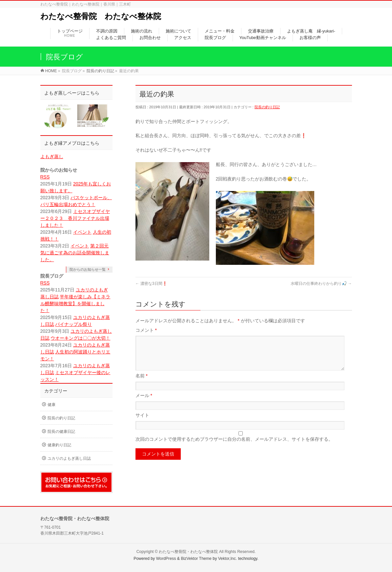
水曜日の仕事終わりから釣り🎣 (321, 284)
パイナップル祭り (73, 324)
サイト (142, 423)
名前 (142, 384)
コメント (146, 330)
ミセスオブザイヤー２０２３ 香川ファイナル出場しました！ (75, 218)
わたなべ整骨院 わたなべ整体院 (101, 16)
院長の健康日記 (61, 432)
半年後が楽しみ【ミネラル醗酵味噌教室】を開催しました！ (75, 304)
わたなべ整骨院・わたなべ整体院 (188, 552)
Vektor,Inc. (228, 559)
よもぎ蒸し (52, 157)
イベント (82, 232)
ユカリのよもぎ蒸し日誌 (69, 458)
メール (144, 403)
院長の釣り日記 (267, 107)
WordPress (166, 559)
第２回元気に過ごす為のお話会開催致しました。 (75, 253)
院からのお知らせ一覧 (88, 269)
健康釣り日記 (59, 445)
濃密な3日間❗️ (151, 284)
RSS (45, 177)
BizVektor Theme (196, 559)
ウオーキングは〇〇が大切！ (80, 338)
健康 (52, 405)
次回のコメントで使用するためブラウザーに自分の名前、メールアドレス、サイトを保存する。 (234, 447)
